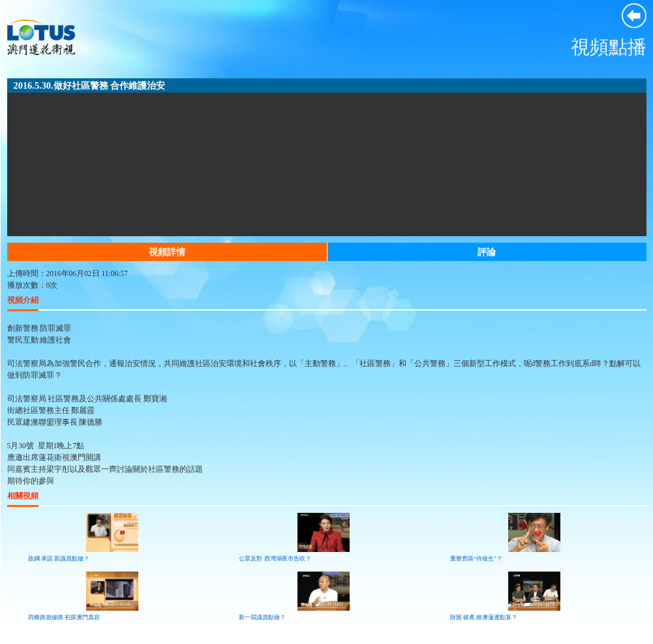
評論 (487, 252)
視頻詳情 (167, 252)
